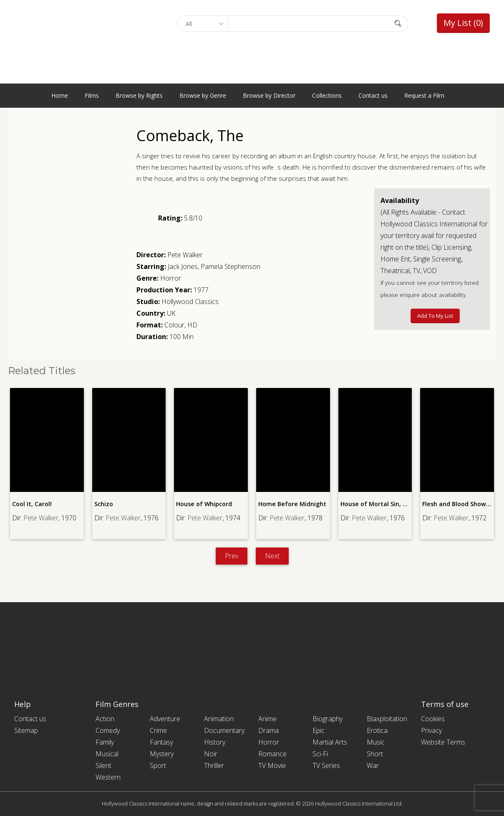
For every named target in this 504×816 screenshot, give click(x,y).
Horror (171, 278)
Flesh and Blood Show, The (461, 504)
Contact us (373, 95)
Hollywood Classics (190, 302)
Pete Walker (185, 255)
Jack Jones (183, 266)
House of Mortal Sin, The (377, 504)
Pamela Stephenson (231, 266)
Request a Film (424, 95)
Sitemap (26, 730)
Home (60, 95)
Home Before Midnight (292, 504)
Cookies (433, 719)
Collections (327, 95)
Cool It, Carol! (32, 504)
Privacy (431, 730)
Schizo (104, 504)
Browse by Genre (203, 95)
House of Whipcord (204, 504)
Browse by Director (269, 95)
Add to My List (435, 316)
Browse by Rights (139, 95)
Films (92, 95)
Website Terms (443, 742)
